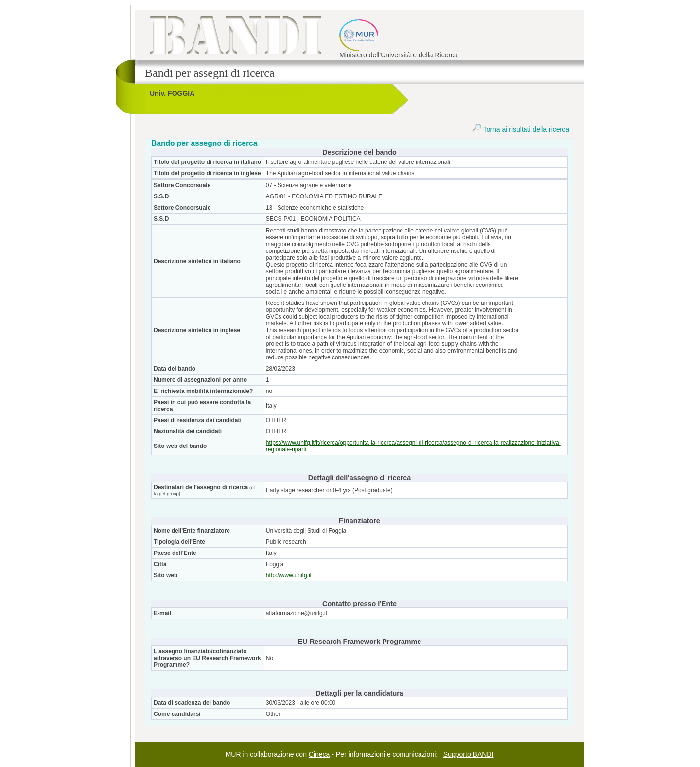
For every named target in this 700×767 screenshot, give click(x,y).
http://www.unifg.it (289, 575)
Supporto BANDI (469, 754)
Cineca (319, 754)
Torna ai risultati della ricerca (520, 129)
